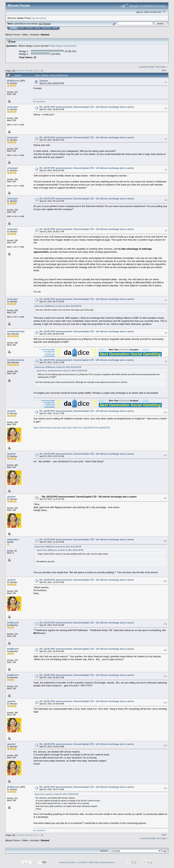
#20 (165, 788)
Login (38, 28)
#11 (165, 455)
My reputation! (40, 102)
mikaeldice (13, 539)
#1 (166, 82)
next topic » (161, 67)
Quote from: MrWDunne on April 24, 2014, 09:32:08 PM (58, 306)
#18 (165, 703)
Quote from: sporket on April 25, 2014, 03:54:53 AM (56, 794)
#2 (166, 108)
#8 (166, 333)
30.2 (41, 24)
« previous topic (146, 67)
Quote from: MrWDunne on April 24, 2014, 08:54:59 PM (60, 550)
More (55, 28)
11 (34, 71)
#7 (166, 300)
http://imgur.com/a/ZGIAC (64, 46)
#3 (166, 139)
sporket (11, 411)
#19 (165, 746)
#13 (165, 541)
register (42, 18)
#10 (165, 412)
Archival (34, 35)
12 (37, 71)
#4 (166, 170)
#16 (165, 650)
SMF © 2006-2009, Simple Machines (99, 862)
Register (46, 28)
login (34, 18)
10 (31, 71)
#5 (166, 200)
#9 (166, 362)
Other (25, 35)
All (42, 71)
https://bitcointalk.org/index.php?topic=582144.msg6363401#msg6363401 (72, 428)
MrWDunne (13, 81)
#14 (165, 581)
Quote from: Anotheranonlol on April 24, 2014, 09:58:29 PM (62, 371)
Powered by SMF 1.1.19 (70, 862)
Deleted (45, 35)
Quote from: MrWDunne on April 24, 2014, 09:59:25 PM (58, 367)
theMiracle (13, 623)
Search (30, 28)
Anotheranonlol (16, 331)
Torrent (47, 24)
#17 (165, 677)
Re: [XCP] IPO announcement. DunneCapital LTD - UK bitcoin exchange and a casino (87, 107)
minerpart (12, 107)
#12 (165, 498)
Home (14, 28)
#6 (166, 231)
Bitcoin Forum (13, 35)
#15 (165, 624)
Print (164, 70)
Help (22, 28)
